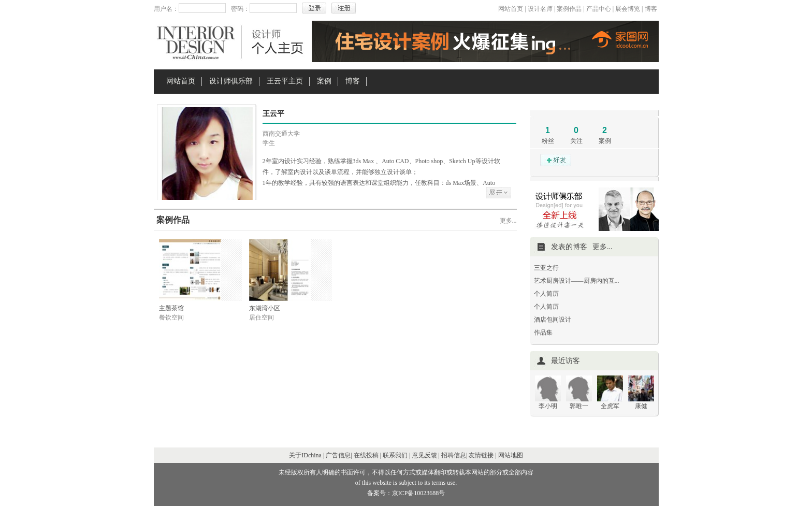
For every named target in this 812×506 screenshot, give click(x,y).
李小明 (548, 406)
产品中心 (599, 9)
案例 (324, 81)
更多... (508, 221)
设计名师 (540, 9)
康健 (641, 406)
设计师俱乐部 (231, 81)
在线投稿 (366, 455)
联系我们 (395, 455)
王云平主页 (285, 81)
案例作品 (569, 9)
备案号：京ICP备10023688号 (406, 493)
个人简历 (546, 294)
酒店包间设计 (553, 320)
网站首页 (511, 9)
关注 (576, 141)
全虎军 (610, 406)
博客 (651, 9)
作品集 (543, 332)
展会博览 (628, 9)
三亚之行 (546, 268)
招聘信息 (454, 455)
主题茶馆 (171, 308)
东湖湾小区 (265, 308)
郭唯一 (579, 406)
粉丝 (548, 141)
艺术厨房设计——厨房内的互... (577, 281)
